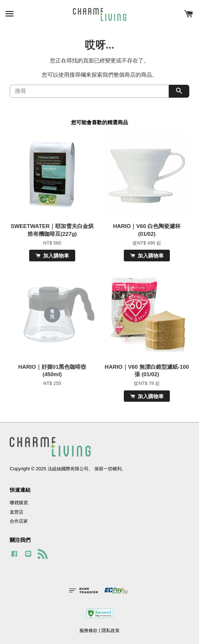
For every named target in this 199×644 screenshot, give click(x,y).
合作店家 (19, 521)
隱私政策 (111, 630)
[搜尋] (89, 91)
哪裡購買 (19, 503)
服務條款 (88, 630)
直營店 (17, 512)
